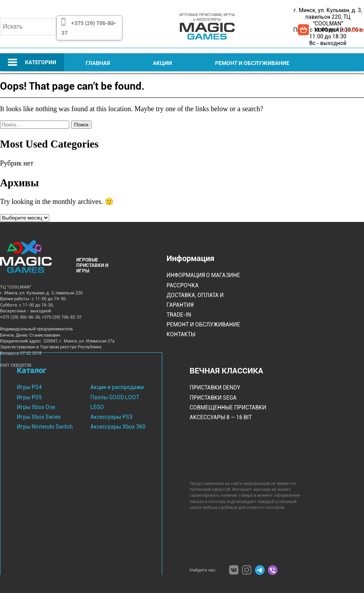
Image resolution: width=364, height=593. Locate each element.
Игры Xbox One (36, 407)
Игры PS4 (29, 387)
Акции (162, 63)
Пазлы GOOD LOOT (115, 397)
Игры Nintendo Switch (45, 427)
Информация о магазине (203, 275)
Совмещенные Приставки (228, 407)
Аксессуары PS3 (111, 417)
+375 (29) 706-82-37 (89, 28)
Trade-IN (179, 315)
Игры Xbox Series (39, 417)
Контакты (181, 334)
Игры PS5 (29, 397)
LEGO (97, 407)
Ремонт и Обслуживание (252, 63)
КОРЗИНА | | (340, 30)
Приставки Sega (213, 398)
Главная (98, 63)
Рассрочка (183, 285)
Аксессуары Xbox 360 (118, 427)
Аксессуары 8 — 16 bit (221, 417)
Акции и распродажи (117, 387)
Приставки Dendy (215, 388)
